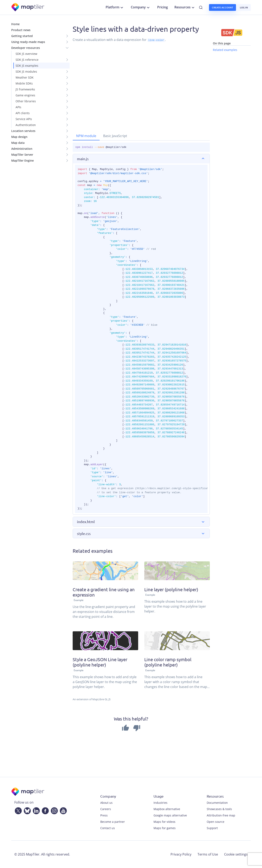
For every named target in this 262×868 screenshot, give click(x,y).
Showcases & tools (219, 809)
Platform (115, 7)
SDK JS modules (26, 71)
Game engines (25, 95)
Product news (21, 30)
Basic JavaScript (115, 136)
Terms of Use (208, 854)
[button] (141, 159)
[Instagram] (53, 810)
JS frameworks (25, 89)
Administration (22, 149)
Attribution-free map (221, 815)
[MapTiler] (28, 7)
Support (212, 828)
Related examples (225, 50)
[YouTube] (62, 810)
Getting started (22, 36)
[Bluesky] (26, 810)
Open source (216, 822)
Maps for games (165, 828)
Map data (18, 143)
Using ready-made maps (28, 42)
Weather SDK (25, 77)
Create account (222, 7)
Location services (23, 131)
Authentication (26, 125)
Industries (160, 803)
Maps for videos (164, 822)
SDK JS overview (26, 54)
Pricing (163, 7)
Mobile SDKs (24, 83)
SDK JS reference (27, 60)
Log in (244, 7)
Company (141, 7)
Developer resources (26, 48)
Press (104, 815)
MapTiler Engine (23, 160)
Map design (19, 137)
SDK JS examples (27, 66)
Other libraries (26, 101)
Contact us (108, 828)
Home (15, 24)
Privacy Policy (181, 854)
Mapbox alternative (167, 809)
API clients (23, 113)
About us (106, 803)
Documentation (217, 803)
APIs (18, 107)
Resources (185, 7)
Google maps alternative (170, 815)
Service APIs (24, 119)
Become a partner (113, 822)
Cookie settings (236, 854)
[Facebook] (44, 810)
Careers (106, 809)
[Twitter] (17, 810)
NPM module (86, 136)
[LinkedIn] (35, 810)
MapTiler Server (22, 155)
